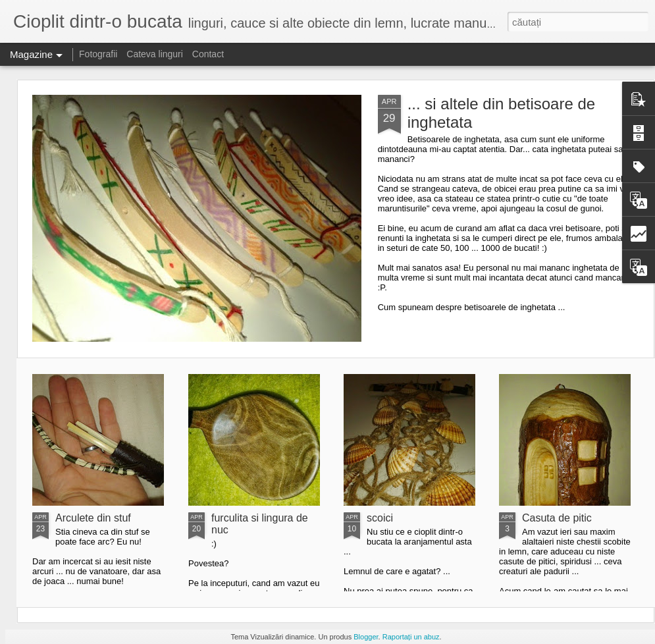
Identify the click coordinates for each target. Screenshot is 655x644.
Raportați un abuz (411, 637)
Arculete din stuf (93, 518)
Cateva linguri (155, 54)
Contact (208, 54)
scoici (380, 518)
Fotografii (98, 54)
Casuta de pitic (557, 518)
